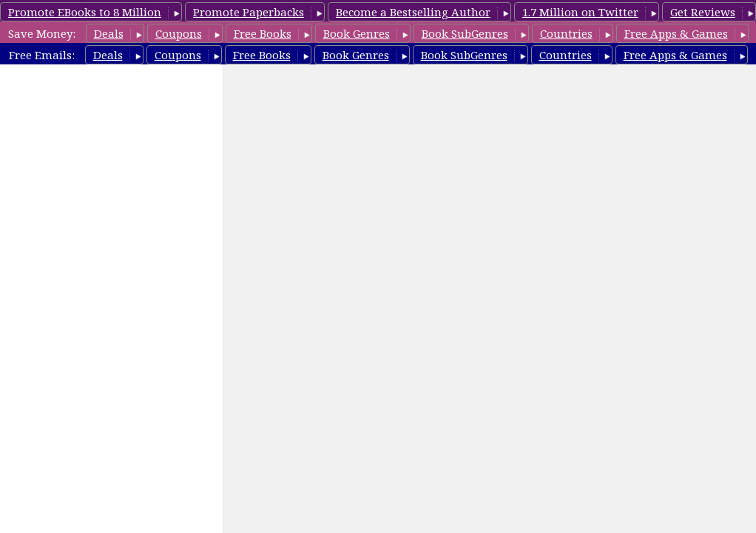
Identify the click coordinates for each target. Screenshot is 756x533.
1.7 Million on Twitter (580, 12)
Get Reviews (703, 12)
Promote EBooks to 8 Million (85, 12)
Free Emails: (42, 55)
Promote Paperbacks (249, 12)
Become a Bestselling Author (413, 12)
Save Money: (42, 33)
